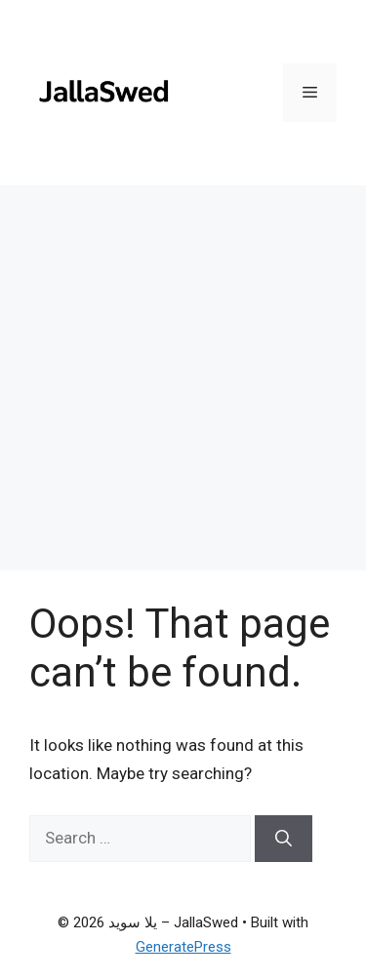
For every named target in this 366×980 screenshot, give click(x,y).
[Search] (284, 839)
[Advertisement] (183, 378)
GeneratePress (183, 947)
